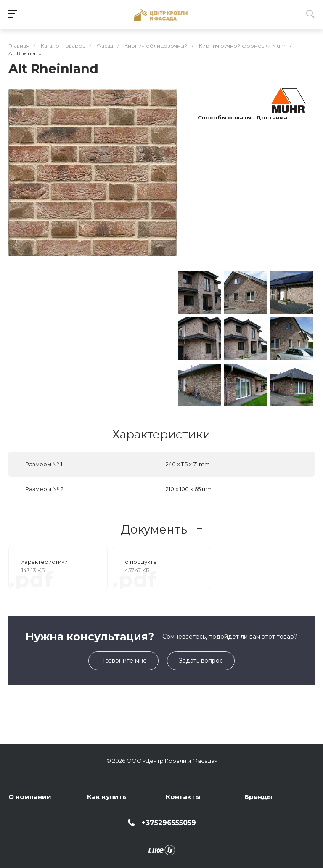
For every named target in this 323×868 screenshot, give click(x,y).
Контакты (183, 797)
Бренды (258, 797)
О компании (30, 797)
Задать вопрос (201, 661)
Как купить (107, 797)
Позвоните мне (123, 661)
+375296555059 (169, 823)
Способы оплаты (225, 118)
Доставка (272, 118)
